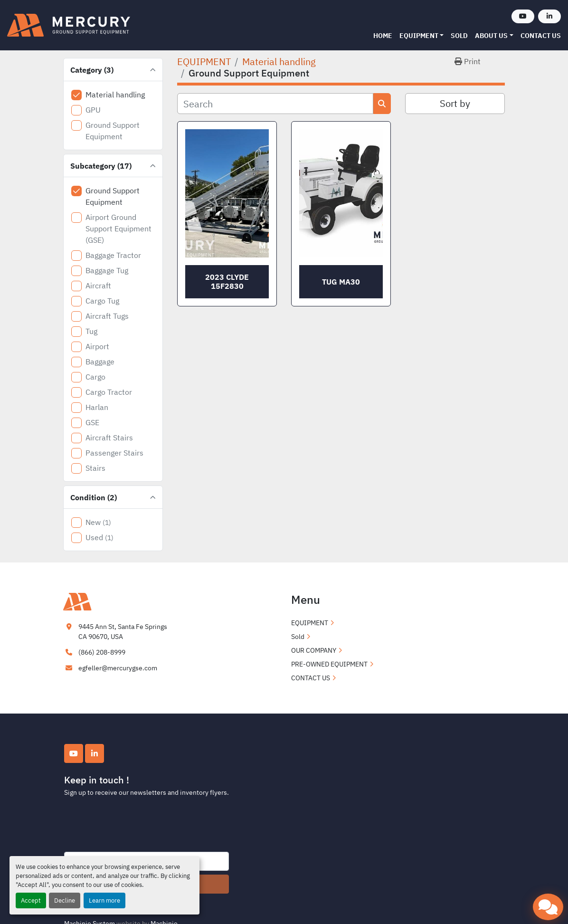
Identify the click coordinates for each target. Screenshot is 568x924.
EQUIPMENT (419, 36)
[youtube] (523, 16)
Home (383, 36)
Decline (65, 900)
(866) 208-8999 (102, 652)
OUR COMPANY (314, 650)
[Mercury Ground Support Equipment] (111, 601)
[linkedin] (549, 16)
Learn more (104, 900)
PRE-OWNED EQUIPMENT (329, 664)
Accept (31, 900)
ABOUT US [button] (491, 36)
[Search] (275, 104)
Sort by (455, 103)
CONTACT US (541, 36)
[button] (422, 36)
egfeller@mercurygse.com (118, 668)
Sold (459, 36)
